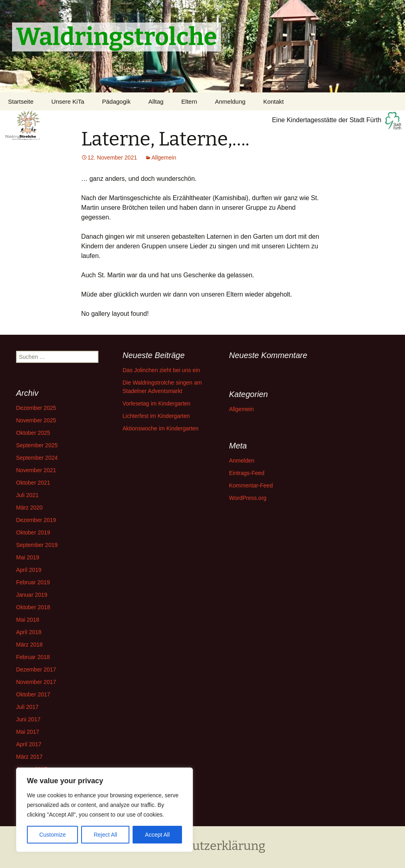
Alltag (156, 101)
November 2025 (36, 420)
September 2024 (37, 458)
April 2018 (29, 632)
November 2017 (36, 682)
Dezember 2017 (36, 669)
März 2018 (29, 645)
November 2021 (36, 470)
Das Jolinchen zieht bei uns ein (161, 370)
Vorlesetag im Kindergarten (156, 403)
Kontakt (273, 101)
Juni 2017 (28, 719)
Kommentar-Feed (251, 485)
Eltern (189, 101)
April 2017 (29, 744)
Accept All (157, 835)
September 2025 (37, 445)
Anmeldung (230, 101)
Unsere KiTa (68, 101)
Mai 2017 (28, 732)
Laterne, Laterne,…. (165, 139)
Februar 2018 (33, 657)
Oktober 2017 (33, 694)
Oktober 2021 (33, 483)
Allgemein (164, 158)
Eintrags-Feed (247, 473)
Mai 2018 (28, 620)
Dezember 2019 (36, 520)
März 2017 (29, 757)
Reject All (105, 835)
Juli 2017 (27, 707)
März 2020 (29, 508)
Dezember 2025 (36, 408)
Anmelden (242, 461)
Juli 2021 (27, 495)
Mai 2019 (28, 557)
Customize (53, 835)
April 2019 (29, 570)
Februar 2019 (33, 582)
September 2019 (37, 545)
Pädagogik (116, 101)
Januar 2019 (32, 595)
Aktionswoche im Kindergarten (161, 428)
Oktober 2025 (33, 433)
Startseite (21, 101)
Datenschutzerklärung (203, 846)
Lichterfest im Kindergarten (156, 416)
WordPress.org (248, 498)
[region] (104, 810)
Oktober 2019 (33, 532)
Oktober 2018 (33, 607)
